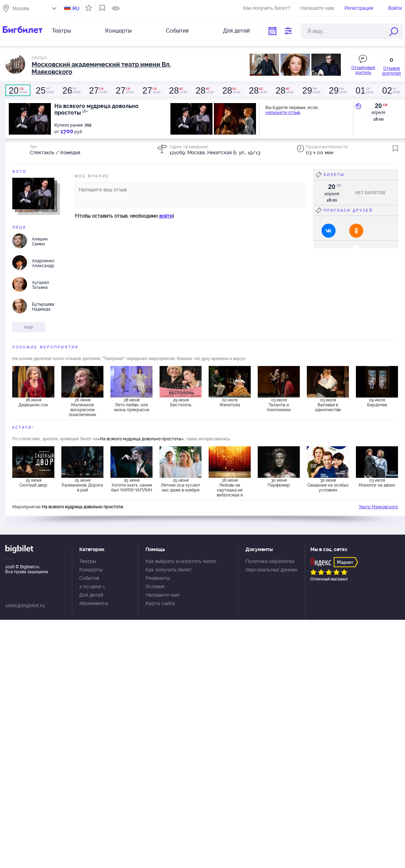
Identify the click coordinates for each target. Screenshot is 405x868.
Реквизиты (158, 578)
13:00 (98, 90)
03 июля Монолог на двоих (377, 483)
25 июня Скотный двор (33, 483)
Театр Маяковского (378, 507)
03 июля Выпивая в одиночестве (328, 405)
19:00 (45, 90)
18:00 (18, 90)
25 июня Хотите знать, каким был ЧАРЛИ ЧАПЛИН (132, 485)
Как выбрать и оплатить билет (181, 561)
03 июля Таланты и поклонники (279, 405)
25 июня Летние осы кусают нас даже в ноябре (181, 485)
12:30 (204, 90)
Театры (61, 31)
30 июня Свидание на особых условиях (328, 485)
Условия (155, 586)
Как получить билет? (267, 8)
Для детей (236, 31)
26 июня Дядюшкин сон (33, 402)
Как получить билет (169, 570)
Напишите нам (317, 8)
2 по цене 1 (92, 586)
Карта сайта (160, 603)
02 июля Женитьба (230, 402)
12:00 (178, 90)
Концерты (118, 31)
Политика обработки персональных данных (271, 565)
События (177, 31)
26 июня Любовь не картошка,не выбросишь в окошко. (230, 487)
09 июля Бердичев (377, 402)
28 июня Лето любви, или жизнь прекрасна (132, 405)
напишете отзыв (283, 112)
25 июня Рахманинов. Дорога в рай (82, 485)
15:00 (231, 90)
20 (378, 106)
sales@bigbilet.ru (25, 605)
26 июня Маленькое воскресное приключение (82, 407)
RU (76, 8)
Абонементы (94, 603)
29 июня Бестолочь (181, 402)
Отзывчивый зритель (363, 70)
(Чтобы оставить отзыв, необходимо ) (124, 216)
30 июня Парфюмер (279, 483)
